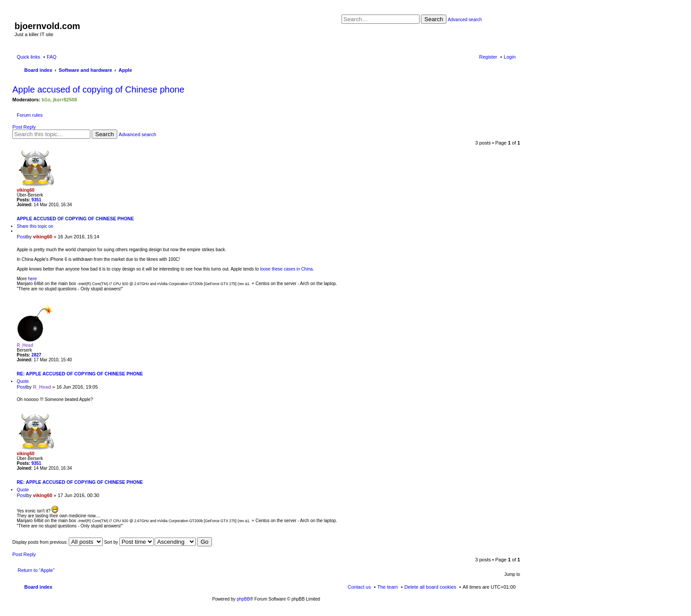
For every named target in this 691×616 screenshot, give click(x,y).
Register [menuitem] (488, 57)
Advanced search (465, 20)
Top (513, 294)
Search (434, 19)
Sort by (129, 542)
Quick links (28, 57)
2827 (36, 355)
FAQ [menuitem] (52, 57)
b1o (46, 100)
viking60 (26, 190)
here (33, 279)
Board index (38, 587)
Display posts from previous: (58, 542)
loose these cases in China (286, 269)
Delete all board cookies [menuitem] (430, 587)
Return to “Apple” (36, 570)
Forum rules (30, 115)
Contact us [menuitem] (359, 587)
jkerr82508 (65, 100)
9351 (36, 200)
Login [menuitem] (510, 57)
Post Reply (24, 127)
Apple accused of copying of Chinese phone (98, 89)
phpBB (243, 599)
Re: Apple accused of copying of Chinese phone (80, 374)
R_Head (25, 345)
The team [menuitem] (387, 587)
